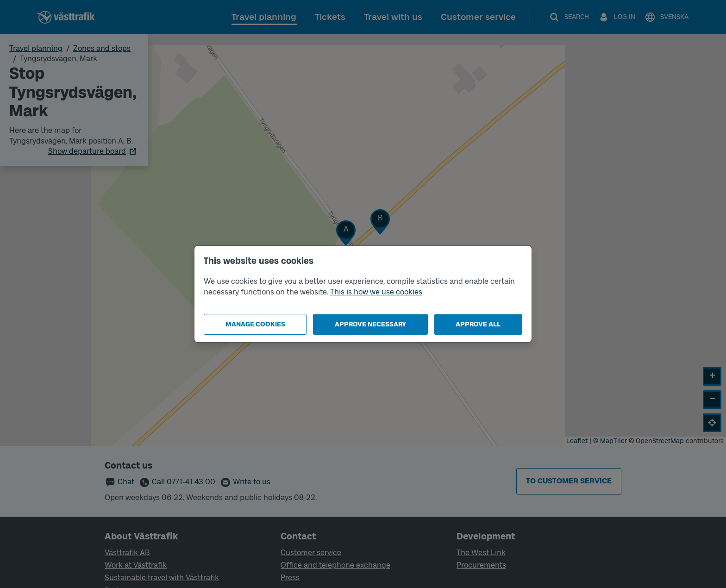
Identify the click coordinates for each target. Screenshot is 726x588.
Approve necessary (370, 324)
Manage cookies (255, 324)
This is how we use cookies (376, 292)
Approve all (478, 324)
